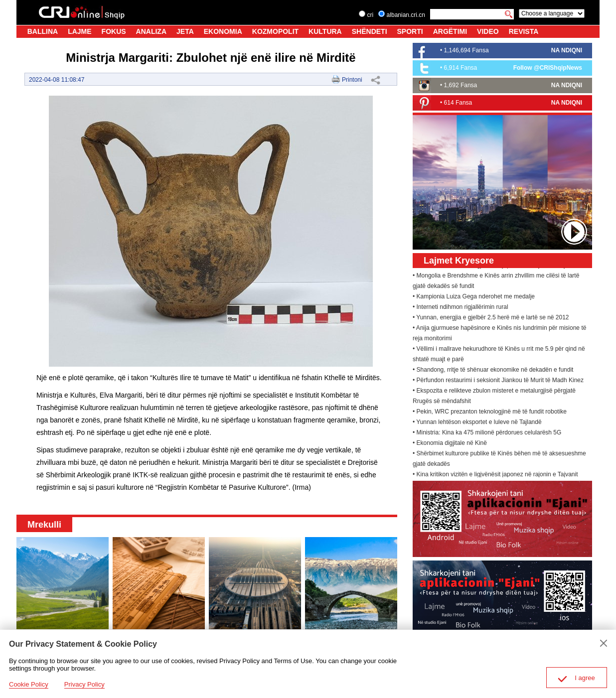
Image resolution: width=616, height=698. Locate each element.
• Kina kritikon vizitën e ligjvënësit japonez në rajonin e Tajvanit (495, 476)
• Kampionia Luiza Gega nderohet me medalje (474, 298)
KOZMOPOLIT (275, 31)
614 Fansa (458, 103)
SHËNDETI (370, 31)
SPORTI (410, 31)
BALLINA (43, 31)
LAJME (79, 31)
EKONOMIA (223, 31)
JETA (185, 31)
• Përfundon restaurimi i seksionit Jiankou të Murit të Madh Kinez (498, 382)
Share (375, 80)
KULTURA (325, 31)
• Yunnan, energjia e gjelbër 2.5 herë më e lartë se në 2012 (491, 319)
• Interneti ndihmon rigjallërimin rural (461, 308)
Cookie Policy (29, 684)
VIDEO (488, 31)
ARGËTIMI (450, 31)
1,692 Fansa (461, 85)
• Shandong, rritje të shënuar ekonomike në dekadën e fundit (493, 371)
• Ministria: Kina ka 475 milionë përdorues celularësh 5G (487, 434)
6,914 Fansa (461, 68)
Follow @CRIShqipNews (548, 68)
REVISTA (524, 31)
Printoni (352, 80)
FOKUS (114, 31)
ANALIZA (151, 31)
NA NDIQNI (567, 50)
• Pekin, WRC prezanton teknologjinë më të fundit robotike (490, 413)
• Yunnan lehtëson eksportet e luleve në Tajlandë (477, 423)
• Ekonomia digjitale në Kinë (450, 444)
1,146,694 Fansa (466, 50)
